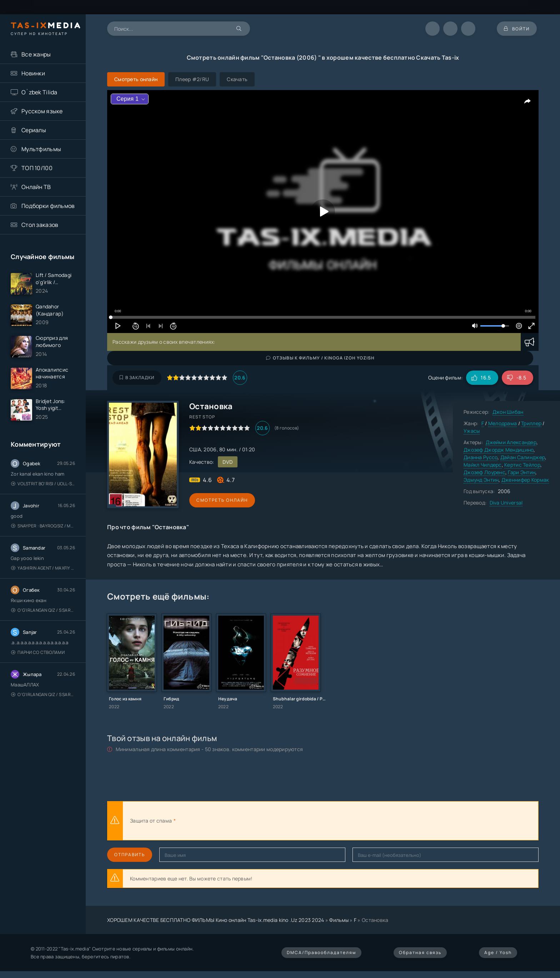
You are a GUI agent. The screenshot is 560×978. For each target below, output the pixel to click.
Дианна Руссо (481, 457)
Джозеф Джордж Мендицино (499, 450)
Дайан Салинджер (523, 457)
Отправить (130, 855)
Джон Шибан (508, 412)
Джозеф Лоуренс (484, 472)
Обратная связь (420, 952)
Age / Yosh (498, 952)
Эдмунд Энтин (481, 480)
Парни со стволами (38, 652)
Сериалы (34, 130)
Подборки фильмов (48, 206)
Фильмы (339, 920)
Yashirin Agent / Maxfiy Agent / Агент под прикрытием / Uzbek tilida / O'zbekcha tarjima (43, 568)
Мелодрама (503, 423)
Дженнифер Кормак (525, 480)
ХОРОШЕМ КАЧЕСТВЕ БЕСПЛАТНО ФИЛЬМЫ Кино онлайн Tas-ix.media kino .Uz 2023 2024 (216, 920)
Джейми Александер (511, 442)
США (195, 449)
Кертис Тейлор (522, 465)
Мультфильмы (41, 149)
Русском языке (42, 111)
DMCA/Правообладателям (321, 952)
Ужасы (472, 431)
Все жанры (36, 54)
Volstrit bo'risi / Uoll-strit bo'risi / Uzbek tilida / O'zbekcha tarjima (43, 484)
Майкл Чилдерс (483, 465)
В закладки (137, 378)
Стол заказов (40, 225)
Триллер (531, 423)
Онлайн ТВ (36, 187)
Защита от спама (151, 821)
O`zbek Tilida (39, 92)
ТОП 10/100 (37, 168)
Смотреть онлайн (222, 500)
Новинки (33, 73)
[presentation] (256, 821)
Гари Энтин (522, 472)
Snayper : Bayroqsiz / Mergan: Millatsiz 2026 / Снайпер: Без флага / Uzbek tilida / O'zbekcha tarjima (43, 526)
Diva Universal (506, 503)
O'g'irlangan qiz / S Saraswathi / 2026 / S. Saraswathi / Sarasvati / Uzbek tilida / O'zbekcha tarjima (43, 610)
